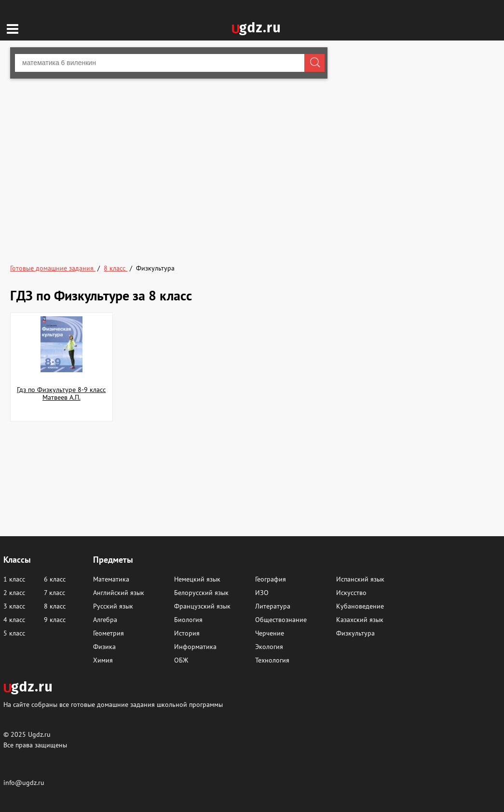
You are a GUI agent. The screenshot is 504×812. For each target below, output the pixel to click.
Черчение (270, 633)
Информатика (195, 647)
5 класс (14, 633)
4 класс (14, 620)
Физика (104, 647)
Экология (269, 647)
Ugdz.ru (39, 734)
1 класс (14, 579)
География (271, 579)
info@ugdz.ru (24, 783)
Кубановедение (360, 606)
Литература (273, 606)
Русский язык (113, 606)
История (187, 633)
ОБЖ (181, 660)
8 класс (55, 606)
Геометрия (109, 633)
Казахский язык (360, 620)
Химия (103, 660)
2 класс (14, 593)
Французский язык (202, 606)
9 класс (55, 620)
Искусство (351, 593)
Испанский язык (360, 579)
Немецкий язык (197, 579)
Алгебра (105, 620)
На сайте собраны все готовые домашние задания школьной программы (113, 704)
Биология (188, 620)
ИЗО (262, 593)
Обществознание (281, 620)
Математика (111, 579)
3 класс (14, 606)
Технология (272, 660)
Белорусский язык (201, 593)
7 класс (54, 593)
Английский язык (119, 593)
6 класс (55, 579)
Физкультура (355, 633)
